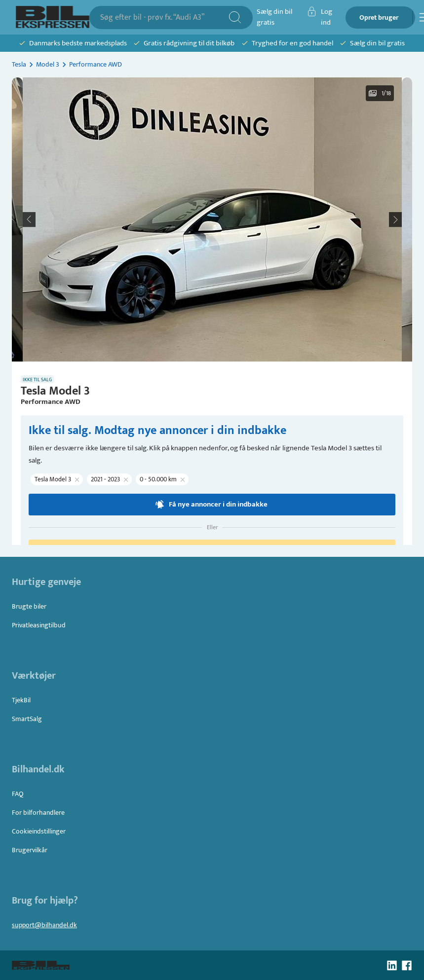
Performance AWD (96, 64)
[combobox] (164, 18)
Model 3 (48, 64)
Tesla (19, 64)
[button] (212, 219)
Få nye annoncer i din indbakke (212, 505)
